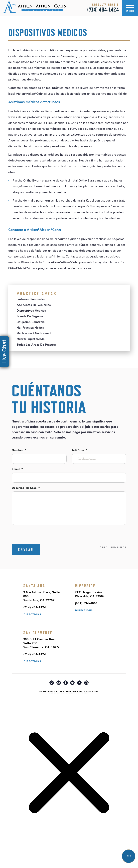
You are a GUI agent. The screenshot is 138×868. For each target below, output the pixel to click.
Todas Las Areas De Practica (36, 345)
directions (84, 611)
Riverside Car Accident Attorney (69, 693)
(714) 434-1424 (103, 10)
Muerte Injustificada (31, 339)
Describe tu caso (26, 488)
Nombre (19, 450)
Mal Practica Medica (30, 328)
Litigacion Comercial (31, 322)
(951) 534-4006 (86, 604)
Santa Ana (34, 586)
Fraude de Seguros (30, 317)
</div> (25, 855)
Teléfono (80, 450)
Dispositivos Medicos (31, 311)
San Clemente (38, 633)
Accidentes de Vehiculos (34, 305)
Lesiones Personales (31, 299)
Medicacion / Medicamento (35, 334)
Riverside (85, 586)
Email (17, 469)
